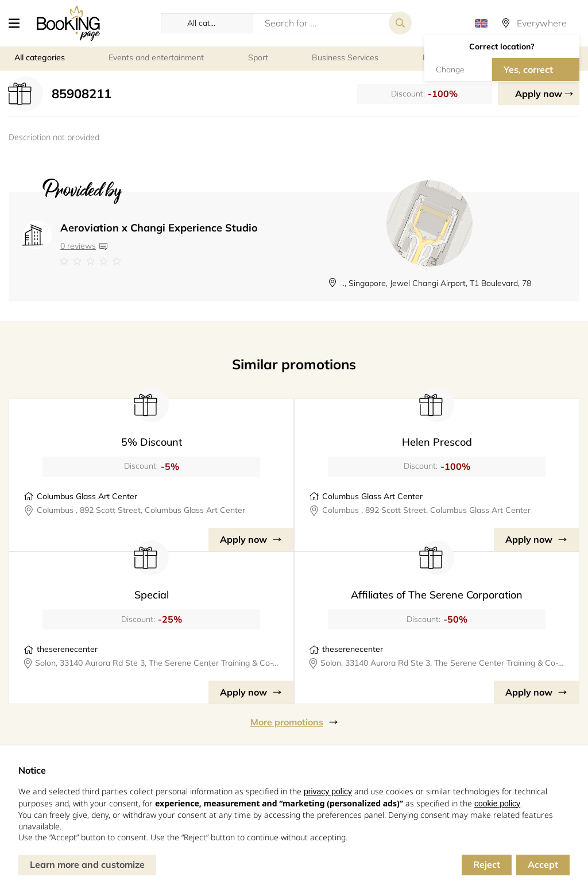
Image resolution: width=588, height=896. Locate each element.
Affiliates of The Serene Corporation (437, 595)
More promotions (287, 722)
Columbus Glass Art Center (87, 496)
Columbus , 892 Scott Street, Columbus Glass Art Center (141, 510)
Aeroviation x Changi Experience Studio (159, 228)
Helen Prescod (437, 442)
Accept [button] (543, 864)
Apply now (539, 94)
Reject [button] (487, 864)
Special (152, 595)
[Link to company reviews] (159, 261)
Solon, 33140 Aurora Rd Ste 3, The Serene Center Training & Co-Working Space (157, 663)
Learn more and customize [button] (87, 864)
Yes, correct (528, 69)
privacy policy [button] (328, 791)
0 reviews (78, 246)
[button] (18, 23)
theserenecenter (67, 649)
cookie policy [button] (497, 804)
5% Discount (152, 442)
